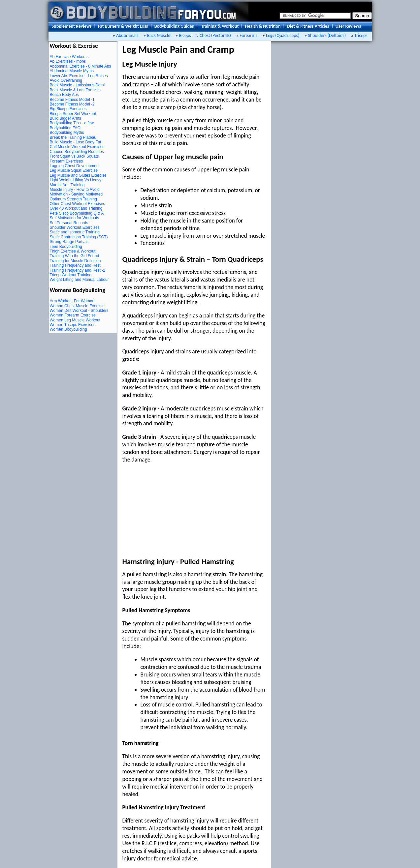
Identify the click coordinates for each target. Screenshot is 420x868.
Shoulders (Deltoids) (327, 35)
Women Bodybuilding (68, 329)
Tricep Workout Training (71, 275)
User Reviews (348, 26)
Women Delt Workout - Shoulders (79, 311)
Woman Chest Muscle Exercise (77, 306)
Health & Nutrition (263, 26)
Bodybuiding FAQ (65, 128)
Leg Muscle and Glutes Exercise (78, 175)
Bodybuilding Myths (67, 133)
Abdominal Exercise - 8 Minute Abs (81, 66)
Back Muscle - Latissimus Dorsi (77, 85)
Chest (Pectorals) (215, 35)
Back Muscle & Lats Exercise (75, 90)
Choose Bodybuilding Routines (77, 152)
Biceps (185, 35)
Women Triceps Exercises (73, 325)
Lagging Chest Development (75, 166)
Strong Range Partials (69, 242)
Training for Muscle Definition (75, 261)
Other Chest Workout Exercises (78, 204)
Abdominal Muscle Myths (72, 71)
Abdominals (128, 35)
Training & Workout (220, 26)
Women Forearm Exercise (73, 315)
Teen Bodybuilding (66, 247)
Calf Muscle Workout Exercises (77, 147)
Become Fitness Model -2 (72, 104)
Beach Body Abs (64, 95)
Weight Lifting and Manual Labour (79, 280)
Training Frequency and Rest (75, 265)
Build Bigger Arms (65, 118)
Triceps (361, 35)
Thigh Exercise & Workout (73, 251)
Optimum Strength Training (73, 199)
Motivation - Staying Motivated (76, 194)
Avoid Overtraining (66, 80)
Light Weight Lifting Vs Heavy (76, 180)
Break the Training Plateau (73, 137)
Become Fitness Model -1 (72, 100)
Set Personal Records (69, 223)
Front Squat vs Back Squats (74, 156)
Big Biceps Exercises (68, 109)
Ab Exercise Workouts (69, 57)
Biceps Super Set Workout (73, 114)
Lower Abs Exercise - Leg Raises (79, 76)
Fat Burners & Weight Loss (123, 26)
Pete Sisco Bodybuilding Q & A (77, 213)
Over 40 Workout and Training (76, 208)
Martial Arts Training (67, 185)
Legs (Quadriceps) (283, 35)
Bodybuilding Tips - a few (72, 123)
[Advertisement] (172, 510)
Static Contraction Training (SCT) (79, 237)
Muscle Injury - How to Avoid (75, 190)
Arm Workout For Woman (72, 301)
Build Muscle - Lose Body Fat (76, 142)
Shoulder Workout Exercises (75, 227)
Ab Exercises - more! (68, 61)
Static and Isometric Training (75, 232)
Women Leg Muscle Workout (75, 320)
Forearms (248, 35)
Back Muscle (160, 35)
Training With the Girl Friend (75, 256)
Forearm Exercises (66, 161)
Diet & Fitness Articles (308, 26)
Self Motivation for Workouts (75, 218)
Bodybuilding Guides (174, 26)
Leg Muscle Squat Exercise (74, 170)
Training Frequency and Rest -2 (78, 270)
